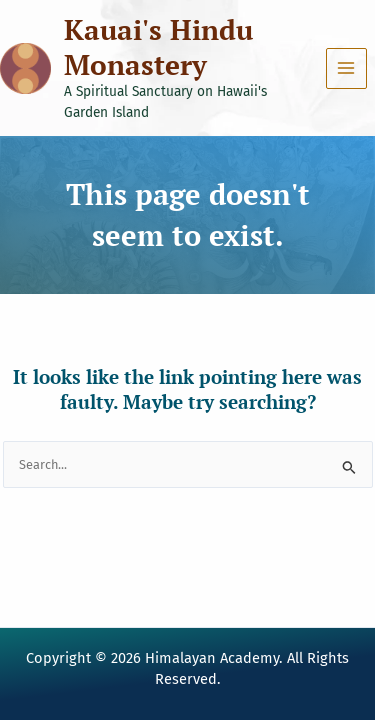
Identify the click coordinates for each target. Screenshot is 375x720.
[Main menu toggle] (346, 68)
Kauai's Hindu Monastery (158, 47)
